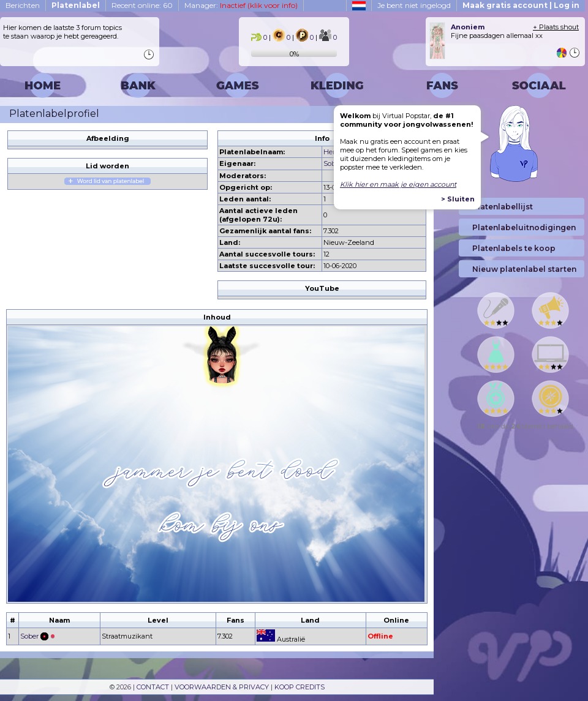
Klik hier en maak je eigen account (398, 184)
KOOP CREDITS (300, 687)
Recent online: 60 (142, 5)
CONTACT (153, 687)
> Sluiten (458, 199)
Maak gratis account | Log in (521, 5)
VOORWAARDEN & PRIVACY (222, 687)
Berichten (23, 5)
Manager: (241, 5)
